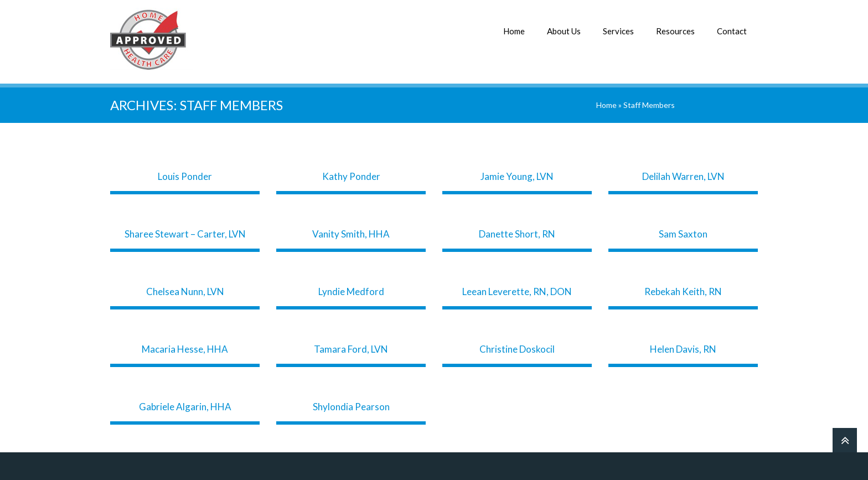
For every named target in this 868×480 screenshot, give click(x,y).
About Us (564, 31)
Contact (732, 31)
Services (618, 31)
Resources (675, 31)
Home (514, 31)
